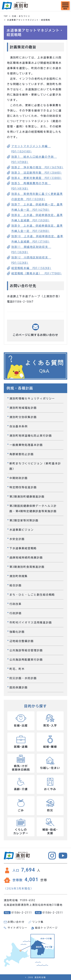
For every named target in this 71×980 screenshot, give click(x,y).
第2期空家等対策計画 (24, 520)
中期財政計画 (19, 478)
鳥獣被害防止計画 (22, 454)
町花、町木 (17, 669)
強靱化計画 (17, 632)
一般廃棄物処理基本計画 (26, 445)
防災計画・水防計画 (23, 678)
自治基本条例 (19, 426)
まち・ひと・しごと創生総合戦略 (32, 595)
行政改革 (16, 604)
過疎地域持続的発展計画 (26, 558)
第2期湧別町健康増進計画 (27, 497)
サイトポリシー (18, 928)
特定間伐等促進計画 (23, 487)
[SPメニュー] (65, 6)
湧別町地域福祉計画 (23, 408)
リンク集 (38, 922)
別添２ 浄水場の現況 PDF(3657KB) (37, 167)
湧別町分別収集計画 (23, 417)
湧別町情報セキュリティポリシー (32, 399)
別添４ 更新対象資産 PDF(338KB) (37, 178)
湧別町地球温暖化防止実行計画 (31, 436)
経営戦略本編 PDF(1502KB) (31, 268)
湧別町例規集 (19, 576)
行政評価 (16, 613)
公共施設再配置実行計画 (26, 660)
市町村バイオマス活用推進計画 (31, 623)
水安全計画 (17, 539)
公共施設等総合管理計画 (26, 650)
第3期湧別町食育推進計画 (27, 567)
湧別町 (15, 6)
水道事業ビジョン (22, 530)
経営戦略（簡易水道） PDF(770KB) (37, 273)
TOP (6, 16)
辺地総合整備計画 (22, 641)
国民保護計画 (19, 687)
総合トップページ (46, 928)
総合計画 (16, 585)
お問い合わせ (16, 922)
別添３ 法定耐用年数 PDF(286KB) (37, 173)
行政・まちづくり (21, 16)
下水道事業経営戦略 (23, 548)
